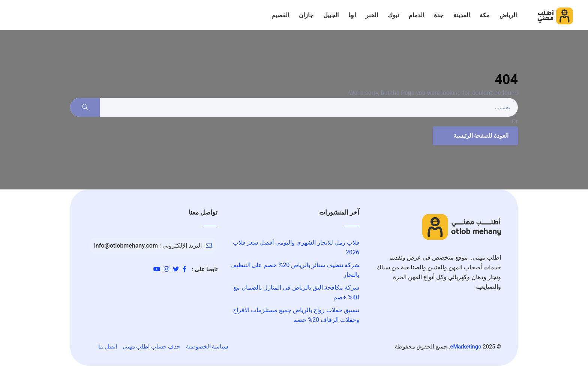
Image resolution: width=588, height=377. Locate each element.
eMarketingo (466, 347)
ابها (352, 15)
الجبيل (331, 15)
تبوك (393, 15)
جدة (439, 15)
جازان (306, 15)
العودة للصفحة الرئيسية (474, 136)
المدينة (462, 15)
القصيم (280, 15)
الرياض (508, 15)
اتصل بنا (108, 347)
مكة (485, 15)
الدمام (416, 15)
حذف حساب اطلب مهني (151, 347)
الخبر (372, 15)
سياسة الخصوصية (207, 347)
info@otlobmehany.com (126, 246)
